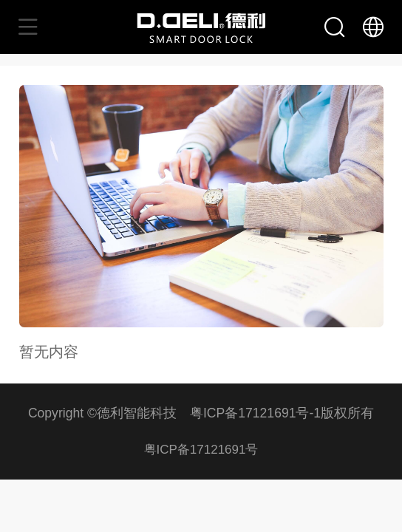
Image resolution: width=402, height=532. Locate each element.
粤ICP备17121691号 (201, 450)
